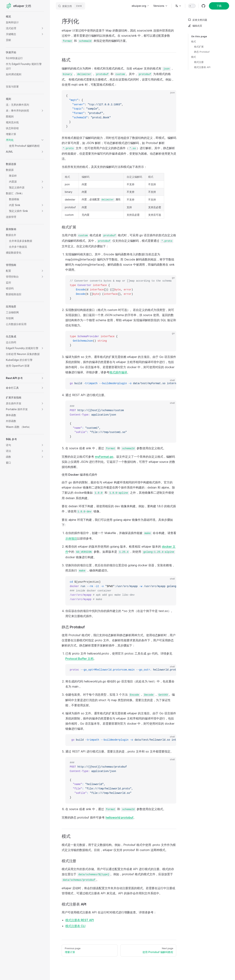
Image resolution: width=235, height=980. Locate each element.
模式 (194, 57)
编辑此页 (195, 26)
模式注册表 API (202, 67)
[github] (203, 6)
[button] (42, 28)
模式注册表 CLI (75, 926)
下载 (219, 6)
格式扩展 (199, 47)
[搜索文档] (70, 6)
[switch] (192, 6)
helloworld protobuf (119, 817)
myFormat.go (104, 457)
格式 (194, 41)
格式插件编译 (118, 372)
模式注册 (199, 62)
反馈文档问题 (198, 20)
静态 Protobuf (202, 52)
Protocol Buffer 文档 (79, 659)
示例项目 (71, 538)
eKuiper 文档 (18, 6)
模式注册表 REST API (80, 920)
